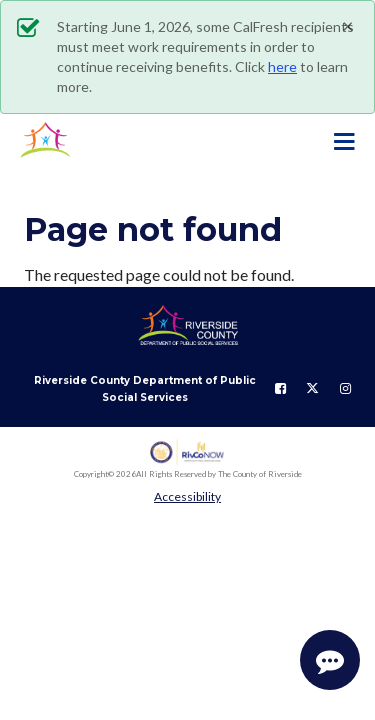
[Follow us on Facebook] (280, 389)
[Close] (348, 25)
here (282, 66)
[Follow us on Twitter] (312, 389)
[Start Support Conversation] (330, 660)
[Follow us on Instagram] (345, 389)
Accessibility (187, 496)
